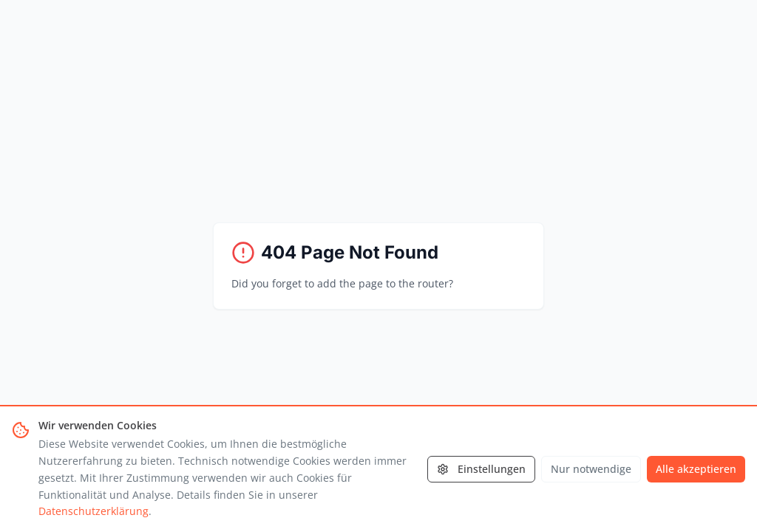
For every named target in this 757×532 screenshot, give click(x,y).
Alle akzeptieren (696, 469)
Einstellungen (481, 469)
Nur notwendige (591, 469)
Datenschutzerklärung (94, 511)
